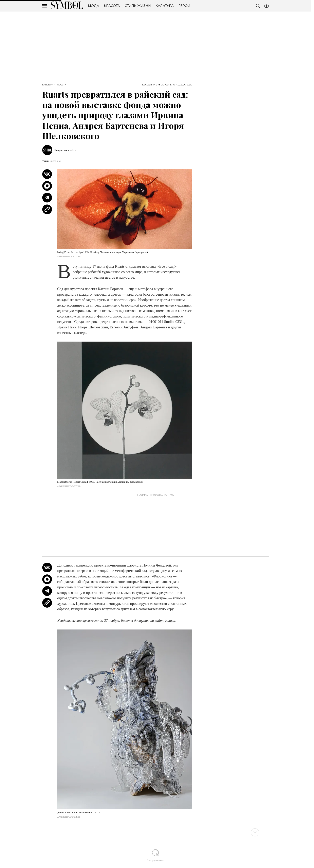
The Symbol (67, 6)
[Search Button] (258, 6)
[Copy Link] (47, 209)
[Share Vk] (47, 174)
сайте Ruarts (165, 621)
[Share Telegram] (47, 198)
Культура (48, 85)
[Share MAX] (47, 186)
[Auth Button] (266, 6)
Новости (61, 85)
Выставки (55, 161)
